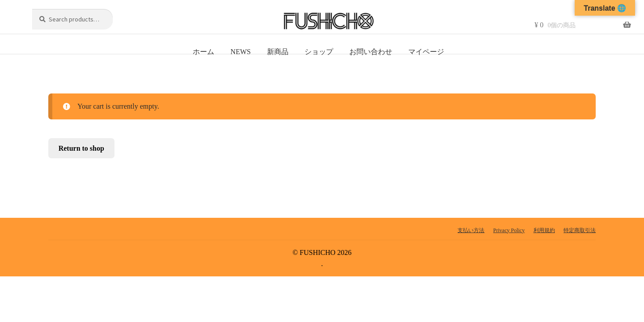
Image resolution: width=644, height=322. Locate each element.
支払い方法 (471, 230)
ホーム (203, 52)
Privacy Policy (509, 230)
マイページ (426, 52)
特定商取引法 (580, 230)
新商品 (278, 52)
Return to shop (81, 148)
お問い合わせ (371, 52)
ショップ (319, 52)
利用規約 (544, 230)
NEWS (240, 52)
